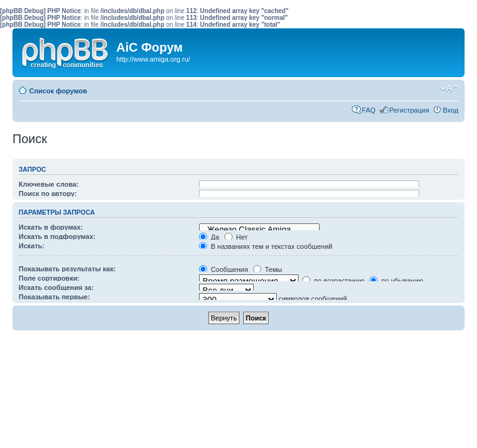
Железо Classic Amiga (259, 230)
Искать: (31, 246)
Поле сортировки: (49, 278)
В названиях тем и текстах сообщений (266, 246)
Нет (236, 237)
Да (209, 237)
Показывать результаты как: (67, 269)
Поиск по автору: (48, 194)
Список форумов (58, 91)
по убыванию (396, 281)
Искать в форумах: (51, 227)
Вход (451, 110)
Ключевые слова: (49, 184)
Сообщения (224, 269)
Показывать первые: (54, 297)
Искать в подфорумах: (57, 236)
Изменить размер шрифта (449, 88)
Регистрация (409, 110)
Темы (268, 269)
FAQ (369, 110)
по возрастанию (333, 281)
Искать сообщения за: (56, 287)
